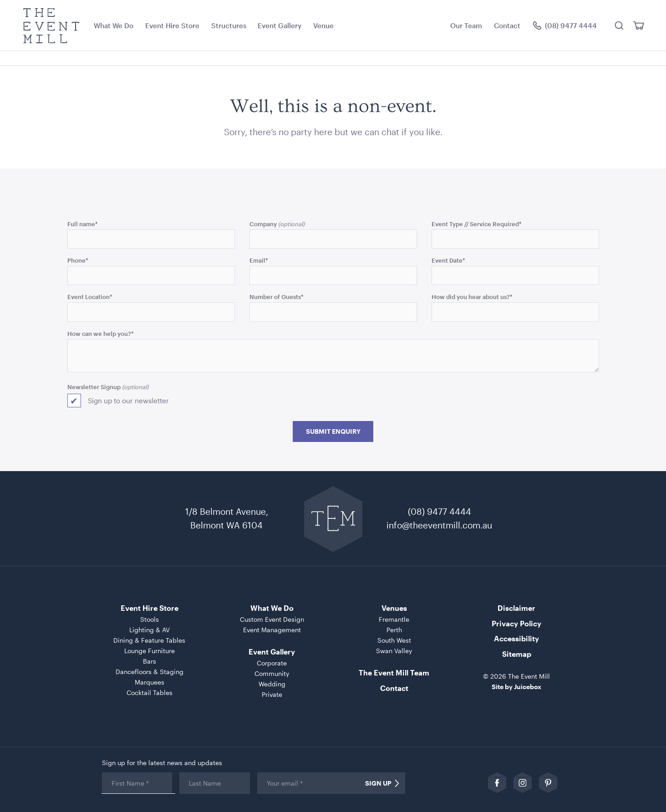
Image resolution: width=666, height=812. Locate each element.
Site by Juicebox (516, 687)
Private (272, 694)
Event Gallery (280, 25)
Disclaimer (516, 608)
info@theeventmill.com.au (439, 525)
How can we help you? (101, 333)
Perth (394, 630)
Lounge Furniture (150, 651)
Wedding (272, 684)
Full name (83, 224)
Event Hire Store (172, 25)
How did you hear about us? (472, 297)
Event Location (90, 297)
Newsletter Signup (94, 387)
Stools (150, 619)
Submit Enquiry (333, 431)
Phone (78, 260)
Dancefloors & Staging (150, 672)
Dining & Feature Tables (149, 640)
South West (394, 640)
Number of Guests (277, 297)
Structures (229, 25)
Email (259, 260)
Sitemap (517, 654)
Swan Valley (394, 651)
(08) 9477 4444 (440, 511)
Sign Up (378, 783)
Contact (507, 25)
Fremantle (394, 619)
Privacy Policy (516, 623)
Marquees (150, 682)
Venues (394, 608)
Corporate (272, 663)
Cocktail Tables (150, 693)
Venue (323, 25)
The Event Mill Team (394, 672)
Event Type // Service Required (477, 224)
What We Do (114, 25)
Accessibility (516, 638)
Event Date (448, 260)
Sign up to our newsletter (128, 401)
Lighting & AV (150, 630)
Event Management (272, 630)
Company (263, 224)
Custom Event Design (272, 619)
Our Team (466, 25)
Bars (150, 661)
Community (272, 673)
